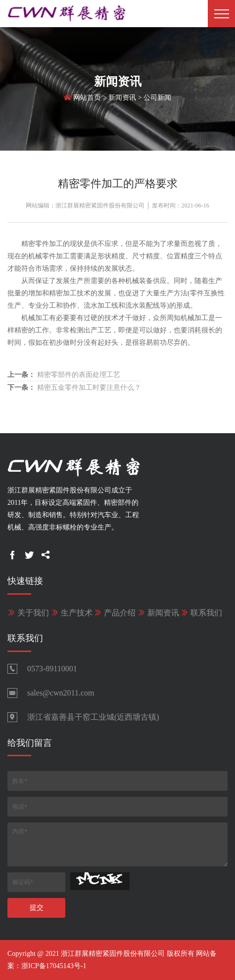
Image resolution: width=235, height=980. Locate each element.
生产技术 (72, 613)
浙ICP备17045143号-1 (54, 966)
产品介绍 (115, 613)
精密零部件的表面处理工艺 (64, 375)
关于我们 (28, 613)
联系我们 (201, 613)
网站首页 (87, 99)
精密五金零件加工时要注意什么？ (74, 388)
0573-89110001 (52, 669)
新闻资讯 (122, 99)
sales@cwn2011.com (61, 693)
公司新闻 (157, 99)
